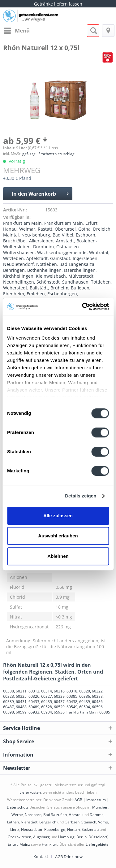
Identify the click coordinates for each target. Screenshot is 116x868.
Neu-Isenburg (36, 235)
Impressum (96, 800)
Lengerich (48, 822)
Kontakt (41, 857)
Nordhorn (33, 815)
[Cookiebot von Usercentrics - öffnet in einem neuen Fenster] (83, 306)
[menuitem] (16, 31)
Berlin (82, 837)
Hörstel (75, 815)
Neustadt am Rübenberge (43, 829)
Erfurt (91, 223)
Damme (97, 815)
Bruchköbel (15, 241)
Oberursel (65, 229)
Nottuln (73, 829)
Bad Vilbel (63, 235)
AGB (78, 800)
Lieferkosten (30, 792)
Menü (17, 30)
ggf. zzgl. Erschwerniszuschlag (48, 154)
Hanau (10, 229)
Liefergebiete (97, 844)
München (100, 807)
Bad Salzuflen (55, 815)
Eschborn (86, 235)
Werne (17, 815)
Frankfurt (50, 844)
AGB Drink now (69, 857)
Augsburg (41, 837)
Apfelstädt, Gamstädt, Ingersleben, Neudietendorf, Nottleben (51, 261)
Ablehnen (58, 556)
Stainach (89, 822)
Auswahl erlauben (58, 536)
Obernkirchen (19, 837)
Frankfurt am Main (22, 223)
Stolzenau (90, 829)
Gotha (84, 229)
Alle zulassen (58, 516)
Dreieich (102, 229)
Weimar (27, 229)
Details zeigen (81, 496)
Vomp (103, 822)
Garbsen (72, 822)
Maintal (11, 235)
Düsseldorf (98, 837)
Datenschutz (18, 807)
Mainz (25, 844)
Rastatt (45, 229)
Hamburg (66, 837)
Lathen (13, 822)
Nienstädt (29, 822)
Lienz (15, 829)
